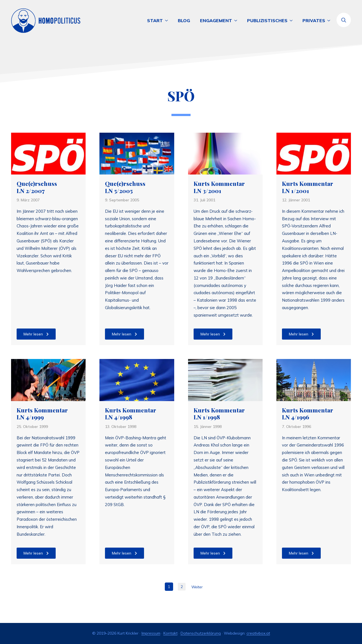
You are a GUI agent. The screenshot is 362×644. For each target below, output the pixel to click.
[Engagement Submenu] (237, 20)
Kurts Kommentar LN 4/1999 (42, 414)
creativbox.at (258, 633)
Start (155, 20)
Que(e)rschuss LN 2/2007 (37, 187)
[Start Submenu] (168, 20)
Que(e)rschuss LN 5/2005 (125, 187)
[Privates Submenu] (330, 20)
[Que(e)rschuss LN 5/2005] (137, 154)
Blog (184, 20)
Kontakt (170, 633)
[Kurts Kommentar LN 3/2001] (225, 154)
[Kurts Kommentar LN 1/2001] (314, 154)
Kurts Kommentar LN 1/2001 (308, 187)
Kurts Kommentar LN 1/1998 (219, 414)
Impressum (151, 633)
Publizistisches (267, 20)
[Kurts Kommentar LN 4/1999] (48, 380)
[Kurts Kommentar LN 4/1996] (314, 380)
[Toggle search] (344, 20)
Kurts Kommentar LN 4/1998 (131, 414)
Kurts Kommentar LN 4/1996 (308, 414)
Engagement (216, 20)
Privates (314, 20)
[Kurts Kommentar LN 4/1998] (137, 380)
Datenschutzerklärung (201, 633)
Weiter (197, 587)
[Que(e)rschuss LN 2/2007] (48, 154)
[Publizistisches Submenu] (292, 20)
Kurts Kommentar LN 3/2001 (219, 187)
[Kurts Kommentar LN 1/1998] (225, 380)
